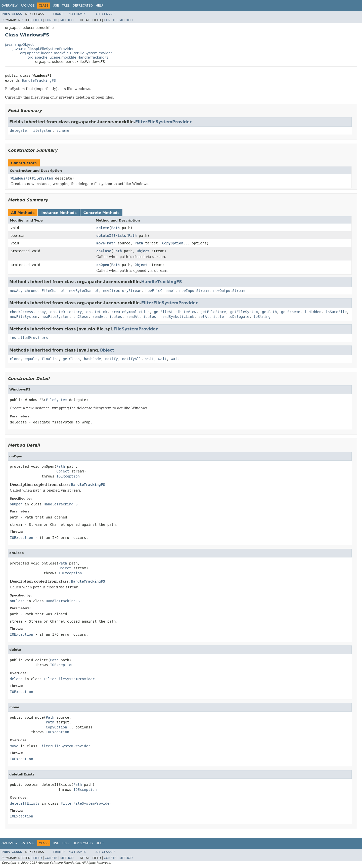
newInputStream (194, 291)
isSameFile (336, 312)
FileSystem (42, 178)
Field (37, 20)
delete (103, 228)
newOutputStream (229, 291)
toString (262, 317)
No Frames (77, 14)
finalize (50, 359)
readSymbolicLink (177, 317)
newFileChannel (160, 291)
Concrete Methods (102, 213)
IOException (68, 476)
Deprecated (83, 6)
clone (15, 359)
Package (28, 6)
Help (100, 6)
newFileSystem (24, 317)
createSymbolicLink (131, 312)
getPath (269, 312)
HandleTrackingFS (39, 80)
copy (42, 312)
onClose (104, 251)
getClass (71, 359)
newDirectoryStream (122, 291)
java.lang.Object (19, 45)
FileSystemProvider (135, 329)
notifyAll (132, 359)
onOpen (103, 265)
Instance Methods (59, 213)
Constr (51, 20)
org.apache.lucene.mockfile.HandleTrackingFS (68, 57)
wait (150, 359)
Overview (10, 6)
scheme (63, 131)
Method (67, 20)
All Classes (105, 14)
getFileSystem (244, 312)
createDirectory (66, 312)
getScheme (291, 312)
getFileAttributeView (175, 312)
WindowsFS (20, 178)
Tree (66, 6)
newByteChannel (84, 291)
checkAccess (21, 312)
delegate (18, 131)
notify (111, 359)
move (101, 243)
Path (116, 228)
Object (143, 251)
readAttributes (107, 317)
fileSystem (41, 131)
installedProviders (29, 338)
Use (56, 6)
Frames (59, 14)
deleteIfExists (111, 236)
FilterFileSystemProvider (163, 122)
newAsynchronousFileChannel (37, 291)
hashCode (92, 359)
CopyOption (173, 243)
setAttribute (211, 317)
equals (31, 359)
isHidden (313, 312)
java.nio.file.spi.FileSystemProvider (43, 49)
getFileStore (213, 312)
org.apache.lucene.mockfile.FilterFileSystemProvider (66, 53)
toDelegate (239, 317)
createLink (97, 312)
